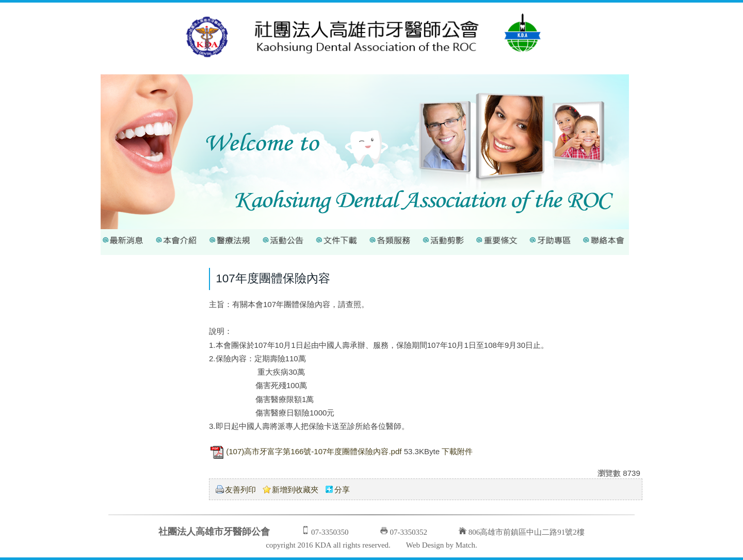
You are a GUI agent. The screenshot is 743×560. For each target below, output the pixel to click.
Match (465, 545)
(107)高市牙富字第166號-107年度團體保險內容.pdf (314, 451)
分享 (342, 490)
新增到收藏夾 (295, 490)
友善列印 (240, 490)
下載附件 (457, 451)
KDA (323, 545)
